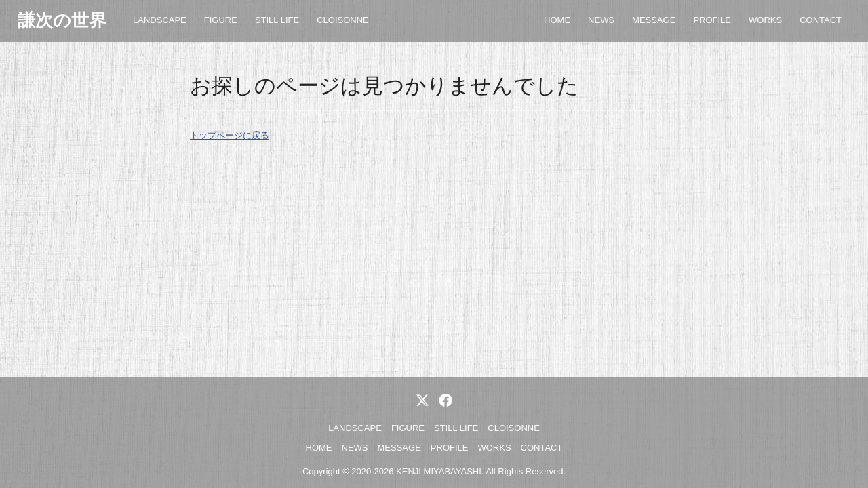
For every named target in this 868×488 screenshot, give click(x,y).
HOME (557, 20)
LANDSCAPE (160, 20)
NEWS (601, 20)
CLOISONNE (343, 20)
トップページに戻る (230, 135)
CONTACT (821, 20)
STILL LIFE (277, 20)
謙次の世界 (62, 20)
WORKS (765, 20)
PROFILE (712, 20)
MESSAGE (654, 20)
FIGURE (221, 20)
